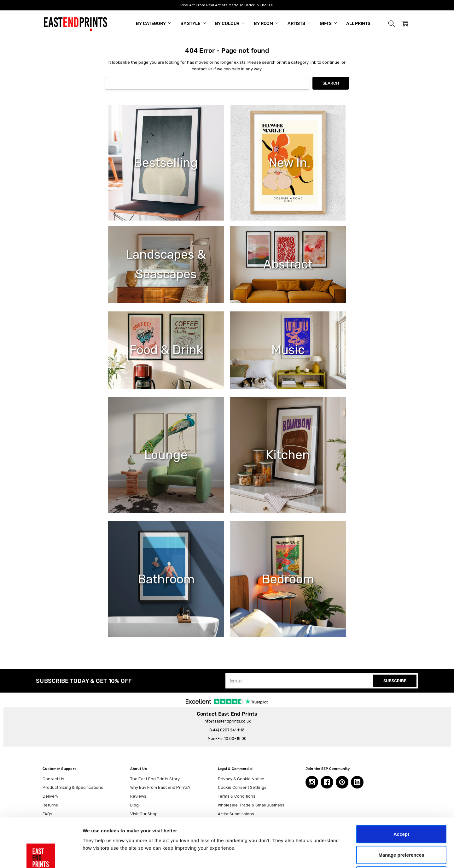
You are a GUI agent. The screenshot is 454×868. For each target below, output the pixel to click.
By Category (153, 24)
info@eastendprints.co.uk (227, 721)
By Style (193, 24)
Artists (299, 24)
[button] (392, 24)
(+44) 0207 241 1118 (227, 730)
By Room (266, 24)
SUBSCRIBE (395, 681)
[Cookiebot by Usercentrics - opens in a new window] (41, 856)
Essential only (402, 827)
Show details (331, 856)
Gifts (328, 24)
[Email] (300, 681)
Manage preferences (401, 806)
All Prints (358, 24)
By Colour (230, 24)
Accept (401, 785)
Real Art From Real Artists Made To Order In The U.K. (227, 5)
